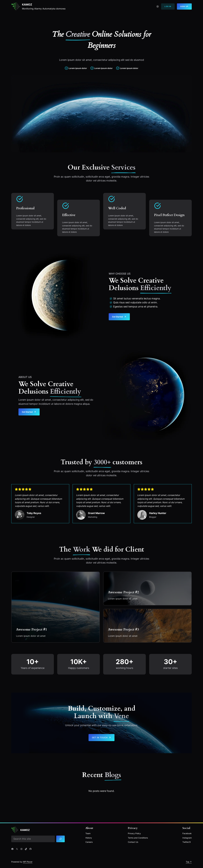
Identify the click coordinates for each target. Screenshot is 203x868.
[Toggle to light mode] (158, 6)
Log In (168, 6)
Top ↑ (189, 862)
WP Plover (28, 862)
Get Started (119, 317)
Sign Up (184, 6)
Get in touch (101, 738)
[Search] (62, 839)
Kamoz (27, 5)
